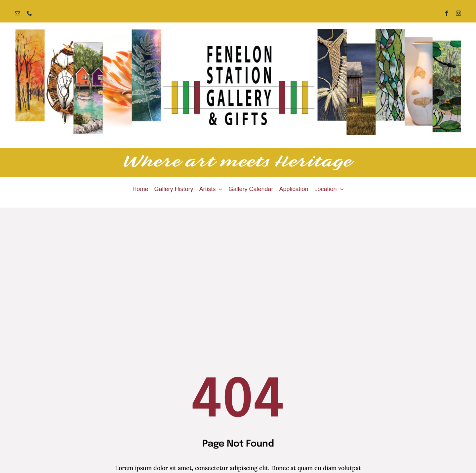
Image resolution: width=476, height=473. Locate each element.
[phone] (29, 13)
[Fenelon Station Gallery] (238, 32)
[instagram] (458, 13)
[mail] (18, 13)
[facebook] (447, 13)
